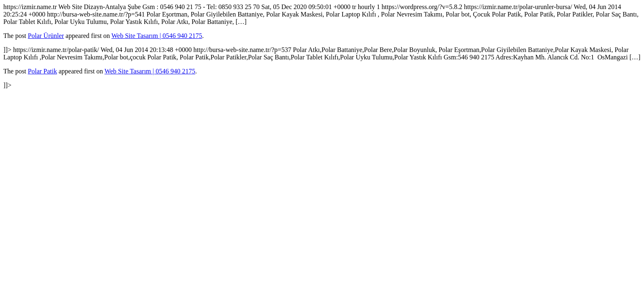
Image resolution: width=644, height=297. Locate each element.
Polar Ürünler (46, 36)
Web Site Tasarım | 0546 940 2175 (157, 36)
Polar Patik (43, 71)
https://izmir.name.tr (322, 46)
